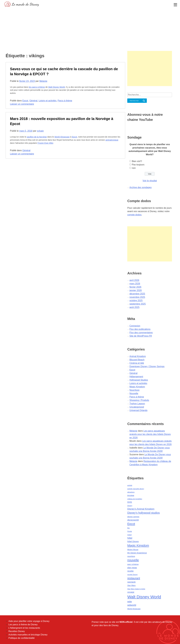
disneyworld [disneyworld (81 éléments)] (133, 520)
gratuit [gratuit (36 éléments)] (129, 535)
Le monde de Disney (25, 4)
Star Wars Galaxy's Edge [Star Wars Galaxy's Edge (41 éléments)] (136, 589)
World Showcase (62, 137)
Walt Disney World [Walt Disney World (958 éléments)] (144, 597)
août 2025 (134, 307)
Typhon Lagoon (137, 404)
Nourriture (134, 390)
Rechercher (134, 101)
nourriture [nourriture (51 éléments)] (131, 556)
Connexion (135, 326)
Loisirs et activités (48, 101)
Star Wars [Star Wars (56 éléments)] (131, 585)
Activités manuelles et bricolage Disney (28, 635)
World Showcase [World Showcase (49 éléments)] (134, 609)
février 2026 (135, 287)
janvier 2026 (135, 290)
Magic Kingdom (137, 387)
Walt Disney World (57, 87)
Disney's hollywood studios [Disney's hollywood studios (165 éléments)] (143, 513)
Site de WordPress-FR (141, 336)
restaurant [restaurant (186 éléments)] (134, 578)
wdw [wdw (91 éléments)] (130, 602)
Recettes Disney (17, 631)
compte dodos (134, 215)
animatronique (112, 140)
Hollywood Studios (139, 380)
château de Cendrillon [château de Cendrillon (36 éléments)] (135, 499)
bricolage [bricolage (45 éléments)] (131, 495)
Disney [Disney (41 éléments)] (130, 506)
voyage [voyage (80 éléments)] (131, 592)
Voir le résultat (150, 181)
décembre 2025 (137, 294)
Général (33, 101)
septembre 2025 (138, 304)
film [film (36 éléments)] (128, 528)
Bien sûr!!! (137, 161)
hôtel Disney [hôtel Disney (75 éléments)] (133, 541)
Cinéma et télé (137, 363)
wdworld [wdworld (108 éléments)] (132, 605)
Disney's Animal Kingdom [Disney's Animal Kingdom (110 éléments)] (141, 509)
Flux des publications (140, 329)
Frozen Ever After (45, 143)
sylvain (40, 131)
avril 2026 (134, 280)
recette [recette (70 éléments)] (130, 571)
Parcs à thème (65, 101)
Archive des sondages (140, 187)
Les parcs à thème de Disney (23, 625)
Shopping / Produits (139, 400)
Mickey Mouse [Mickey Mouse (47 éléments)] (133, 550)
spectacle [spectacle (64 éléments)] (131, 582)
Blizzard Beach (137, 360)
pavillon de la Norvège (37, 137)
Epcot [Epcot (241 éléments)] (131, 524)
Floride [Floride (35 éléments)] (130, 531)
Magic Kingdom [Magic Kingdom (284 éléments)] (138, 545)
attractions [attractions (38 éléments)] (131, 492)
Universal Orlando (138, 410)
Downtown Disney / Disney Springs (147, 366)
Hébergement (136, 377)
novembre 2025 (137, 297)
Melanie (43, 81)
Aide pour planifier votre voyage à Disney (29, 621)
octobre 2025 (136, 300)
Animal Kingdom (138, 356)
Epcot (25, 101)
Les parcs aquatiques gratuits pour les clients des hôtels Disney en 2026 (150, 434)
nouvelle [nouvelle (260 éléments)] (133, 560)
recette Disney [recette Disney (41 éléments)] (132, 575)
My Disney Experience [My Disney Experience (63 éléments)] (137, 553)
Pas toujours (138, 165)
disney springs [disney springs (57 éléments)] (133, 517)
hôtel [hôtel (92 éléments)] (130, 538)
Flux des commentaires (141, 333)
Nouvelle (134, 393)
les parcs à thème (37, 87)
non (134, 168)
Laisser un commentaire (22, 104)
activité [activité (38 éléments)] (130, 485)
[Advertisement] (90, 29)
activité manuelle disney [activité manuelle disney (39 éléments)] (136, 489)
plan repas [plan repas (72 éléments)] (132, 568)
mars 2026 (135, 284)
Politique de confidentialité (22, 638)
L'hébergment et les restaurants (24, 628)
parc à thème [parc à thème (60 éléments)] (133, 564)
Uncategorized (137, 407)
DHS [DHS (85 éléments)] (130, 502)
